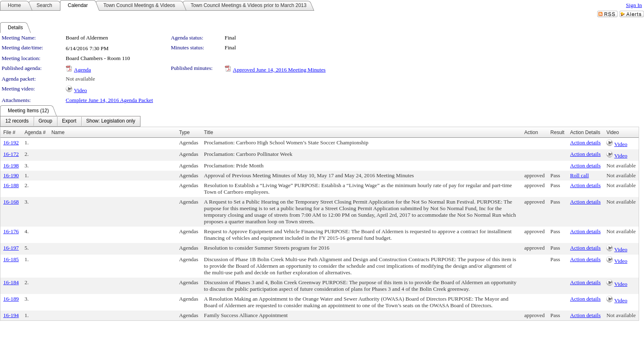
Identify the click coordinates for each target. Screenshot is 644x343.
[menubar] (70, 121)
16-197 (11, 248)
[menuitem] (17, 121)
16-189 (11, 299)
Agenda (82, 70)
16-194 (11, 315)
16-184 (11, 282)
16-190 (11, 175)
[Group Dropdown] (45, 121)
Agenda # (35, 132)
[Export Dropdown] (69, 121)
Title (209, 132)
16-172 (11, 154)
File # (9, 132)
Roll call (580, 175)
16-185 (11, 259)
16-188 (11, 185)
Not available (80, 79)
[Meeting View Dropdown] (111, 121)
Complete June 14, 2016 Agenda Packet (109, 100)
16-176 (11, 231)
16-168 (11, 202)
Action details (585, 143)
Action (531, 132)
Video (80, 90)
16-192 (11, 143)
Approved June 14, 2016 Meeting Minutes (279, 70)
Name (58, 132)
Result (557, 132)
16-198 (11, 166)
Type (184, 132)
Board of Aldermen (87, 38)
